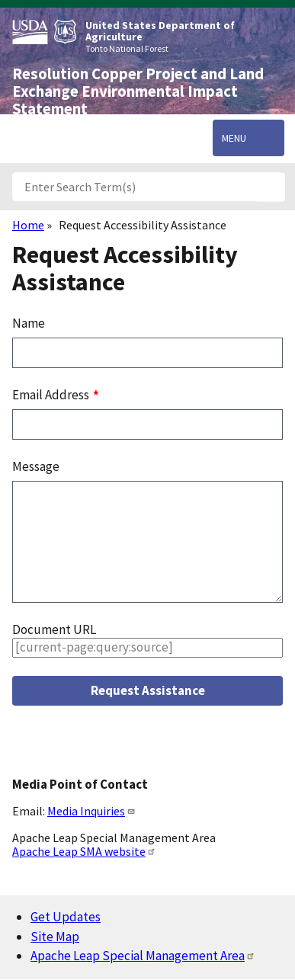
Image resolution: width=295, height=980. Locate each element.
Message (36, 466)
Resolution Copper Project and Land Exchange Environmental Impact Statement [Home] (138, 91)
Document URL (54, 629)
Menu (234, 138)
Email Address (52, 395)
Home (28, 225)
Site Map (55, 937)
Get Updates (66, 917)
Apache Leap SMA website (84, 851)
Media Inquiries (91, 811)
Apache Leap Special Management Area (143, 956)
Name (29, 323)
